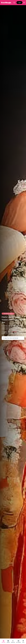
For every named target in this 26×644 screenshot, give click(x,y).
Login (19, 3)
